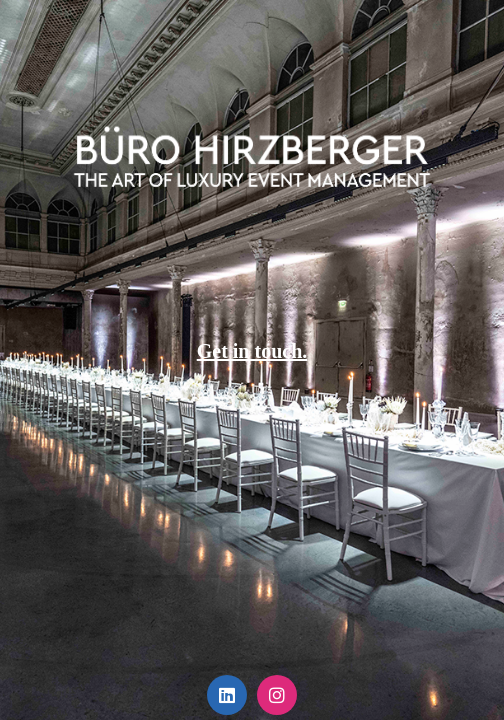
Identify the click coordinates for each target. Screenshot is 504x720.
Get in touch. (252, 351)
